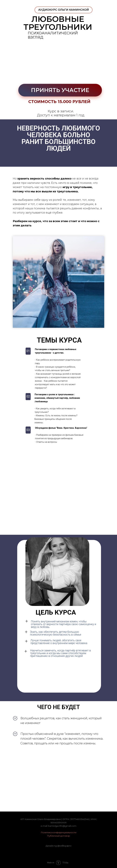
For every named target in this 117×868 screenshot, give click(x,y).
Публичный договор (58, 836)
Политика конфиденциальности (59, 832)
